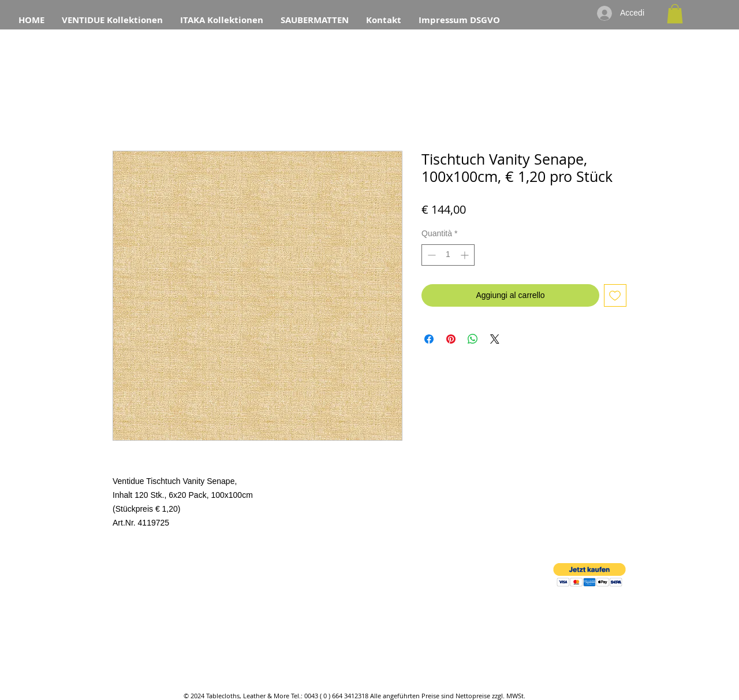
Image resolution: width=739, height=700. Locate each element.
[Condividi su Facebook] (429, 339)
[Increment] (466, 255)
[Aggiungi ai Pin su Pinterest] (451, 339)
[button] (675, 14)
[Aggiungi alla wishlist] (615, 295)
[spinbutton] (448, 255)
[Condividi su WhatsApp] (473, 339)
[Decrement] (430, 255)
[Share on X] (495, 339)
